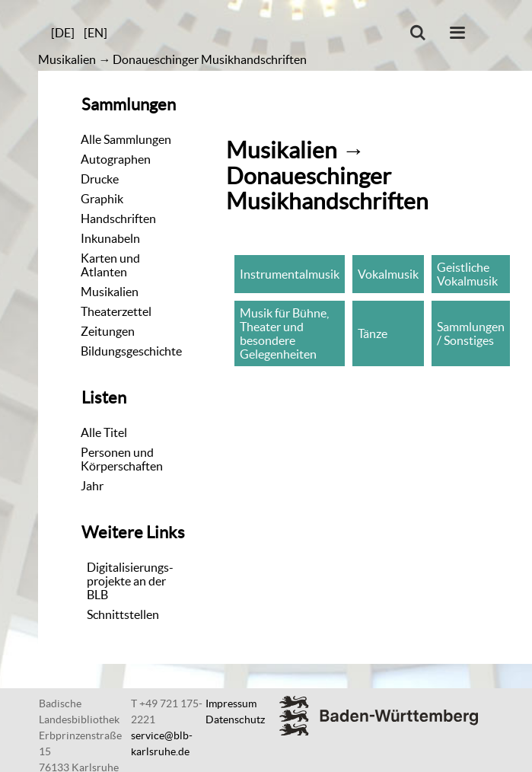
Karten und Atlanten (110, 265)
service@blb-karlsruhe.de (162, 743)
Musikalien (67, 59)
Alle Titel (104, 432)
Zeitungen (108, 331)
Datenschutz (235, 719)
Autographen (116, 159)
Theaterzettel (116, 311)
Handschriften (118, 219)
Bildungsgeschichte (131, 351)
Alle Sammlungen (126, 139)
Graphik (102, 199)
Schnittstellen (123, 614)
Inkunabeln (110, 238)
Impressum (231, 703)
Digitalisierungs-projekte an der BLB (130, 581)
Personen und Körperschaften (122, 459)
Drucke (100, 179)
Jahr (92, 486)
